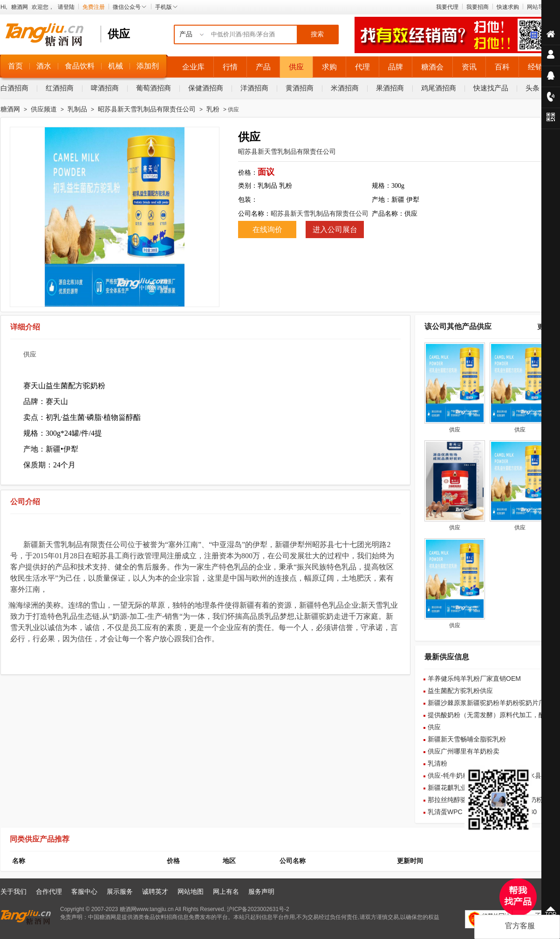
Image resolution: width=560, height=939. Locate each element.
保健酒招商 (206, 88)
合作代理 (49, 891)
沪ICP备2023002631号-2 (258, 909)
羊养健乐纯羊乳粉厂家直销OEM (474, 679)
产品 (263, 67)
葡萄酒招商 (154, 88)
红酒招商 (60, 88)
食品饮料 (80, 66)
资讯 (469, 67)
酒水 (44, 66)
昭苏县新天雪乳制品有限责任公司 (147, 109)
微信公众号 (130, 7)
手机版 (167, 7)
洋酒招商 (254, 88)
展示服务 (120, 891)
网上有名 (226, 891)
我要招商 (478, 7)
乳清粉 (437, 763)
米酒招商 (345, 88)
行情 (230, 67)
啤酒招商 (105, 88)
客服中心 (84, 891)
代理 (362, 67)
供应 (296, 67)
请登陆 (66, 7)
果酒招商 (390, 88)
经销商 (539, 67)
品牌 (396, 67)
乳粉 (213, 109)
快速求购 (508, 7)
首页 (15, 66)
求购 (329, 67)
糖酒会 (432, 67)
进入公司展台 (335, 230)
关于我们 (14, 891)
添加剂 (148, 66)
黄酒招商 (300, 88)
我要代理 (447, 7)
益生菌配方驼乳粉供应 (460, 691)
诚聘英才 (155, 891)
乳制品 (77, 109)
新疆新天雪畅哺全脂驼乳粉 (467, 739)
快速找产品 (491, 88)
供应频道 (44, 109)
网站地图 (191, 891)
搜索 (317, 34)
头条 (533, 88)
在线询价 (267, 230)
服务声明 (261, 891)
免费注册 (94, 7)
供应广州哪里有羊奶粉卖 (464, 751)
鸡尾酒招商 (439, 88)
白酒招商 (14, 88)
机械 (116, 66)
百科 (502, 67)
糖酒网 (20, 7)
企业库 (193, 67)
